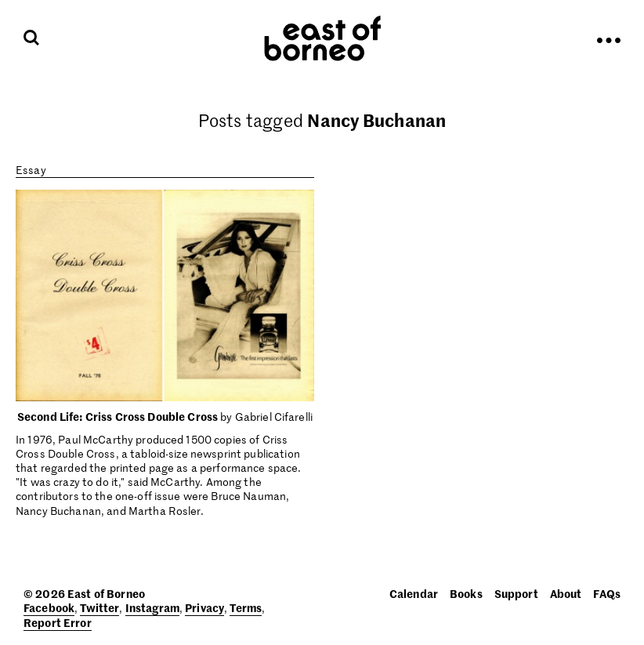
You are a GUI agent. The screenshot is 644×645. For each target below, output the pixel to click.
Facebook (49, 607)
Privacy (204, 607)
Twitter (99, 607)
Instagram (152, 607)
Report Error (58, 622)
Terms (246, 607)
